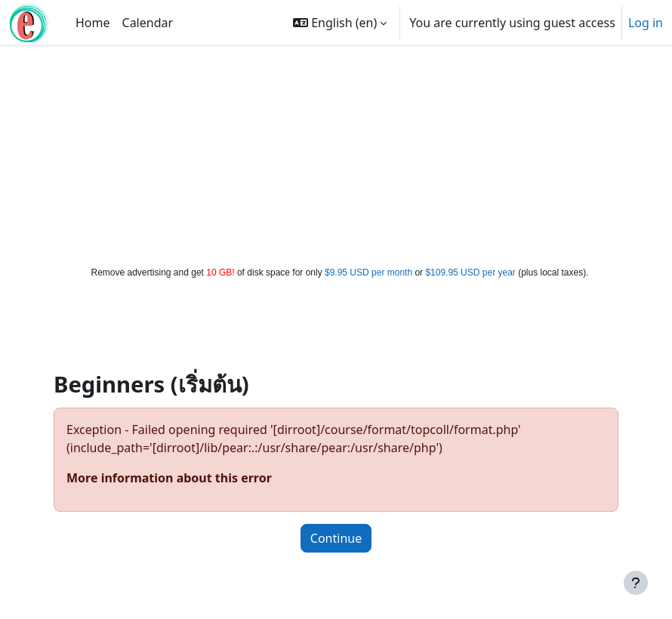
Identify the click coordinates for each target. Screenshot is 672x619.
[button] (340, 23)
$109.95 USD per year (470, 273)
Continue (336, 538)
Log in (646, 23)
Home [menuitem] (93, 23)
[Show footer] (636, 583)
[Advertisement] (336, 152)
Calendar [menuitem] (148, 23)
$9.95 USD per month (368, 273)
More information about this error (169, 478)
